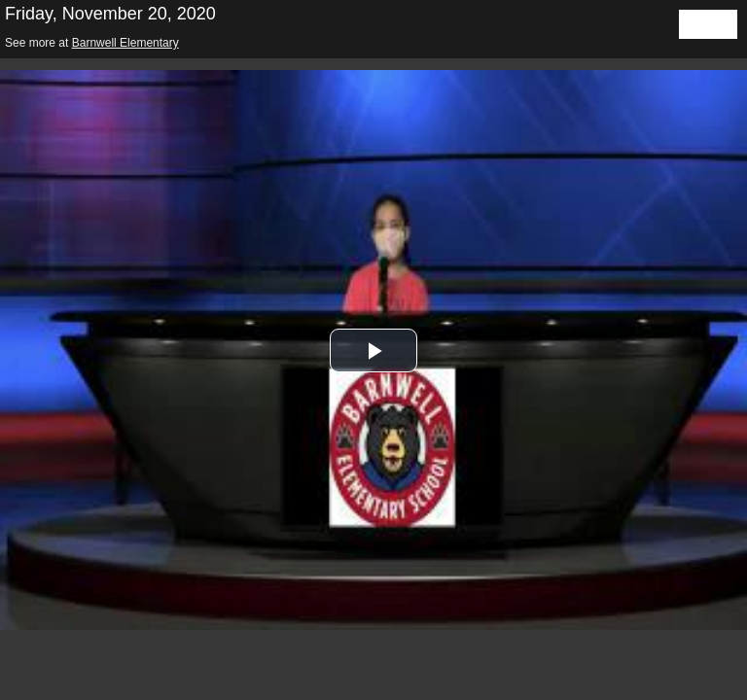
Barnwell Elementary (125, 43)
